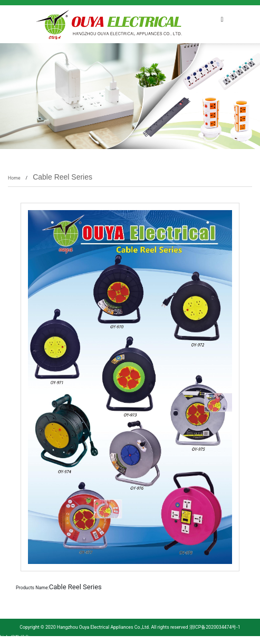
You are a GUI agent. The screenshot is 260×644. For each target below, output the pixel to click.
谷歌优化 (20, 637)
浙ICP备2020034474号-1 (214, 627)
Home (14, 178)
